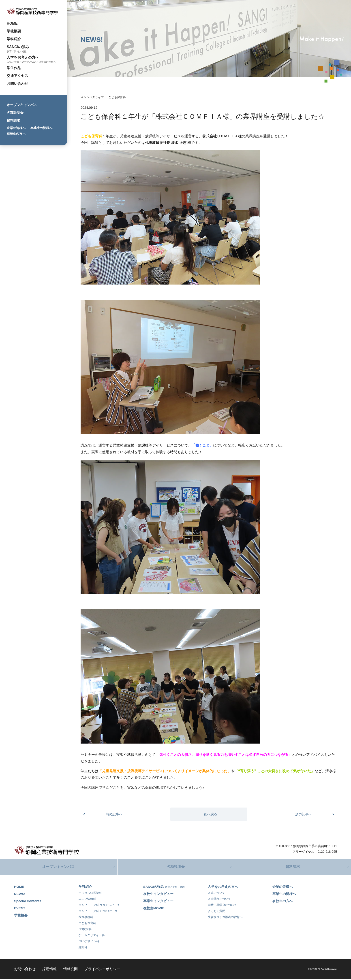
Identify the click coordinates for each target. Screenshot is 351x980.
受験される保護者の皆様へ (225, 918)
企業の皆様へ (16, 128)
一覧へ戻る (209, 814)
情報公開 (71, 970)
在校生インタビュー (158, 895)
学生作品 (14, 68)
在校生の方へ (16, 134)
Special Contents (28, 902)
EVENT (20, 909)
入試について (216, 894)
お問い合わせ (17, 83)
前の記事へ (114, 814)
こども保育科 (117, 97)
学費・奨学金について (222, 906)
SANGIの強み (18, 47)
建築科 (83, 948)
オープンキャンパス (22, 105)
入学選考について (219, 900)
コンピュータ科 (99, 906)
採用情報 (49, 970)
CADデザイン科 (89, 942)
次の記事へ (304, 814)
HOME (12, 23)
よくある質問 (216, 912)
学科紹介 (14, 39)
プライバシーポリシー (102, 970)
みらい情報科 (87, 900)
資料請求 (13, 120)
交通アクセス (17, 76)
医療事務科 (86, 918)
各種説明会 (15, 113)
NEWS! (20, 895)
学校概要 (14, 31)
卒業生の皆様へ (41, 128)
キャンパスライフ (92, 97)
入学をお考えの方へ (23, 57)
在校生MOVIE (154, 909)
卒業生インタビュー (158, 902)
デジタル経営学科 (90, 894)
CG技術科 (85, 930)
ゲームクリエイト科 (92, 936)
